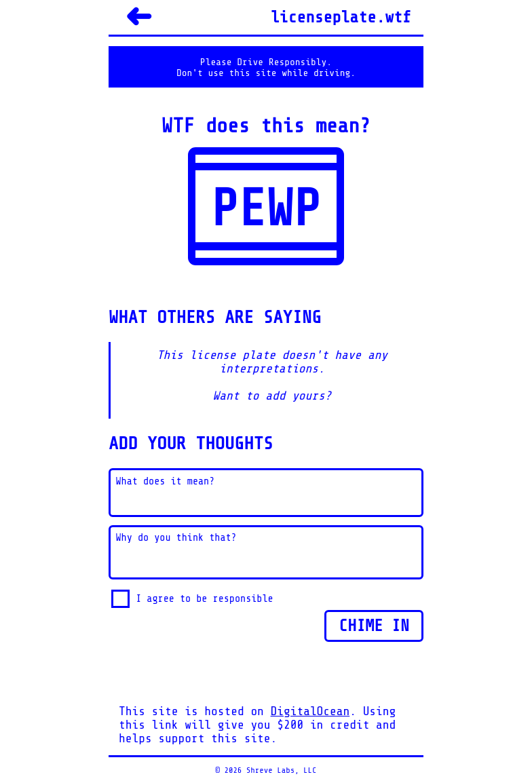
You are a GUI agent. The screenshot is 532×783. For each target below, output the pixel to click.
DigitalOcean (310, 711)
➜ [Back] (138, 17)
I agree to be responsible (205, 599)
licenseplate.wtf (341, 17)
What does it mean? (166, 481)
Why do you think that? (176, 538)
